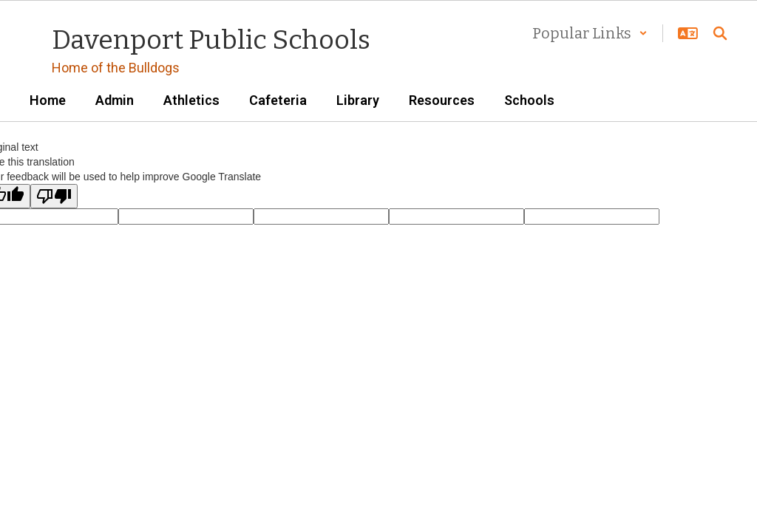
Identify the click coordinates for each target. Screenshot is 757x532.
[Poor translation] (54, 196)
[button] (590, 33)
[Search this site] (720, 33)
